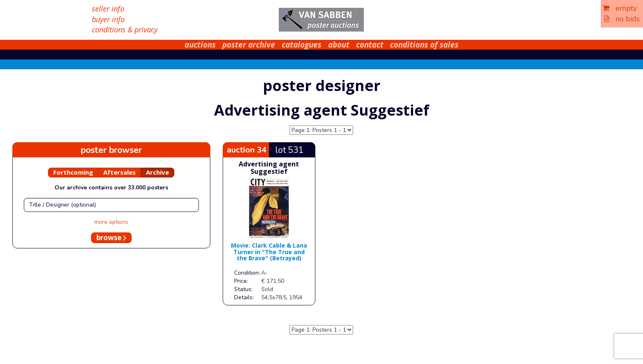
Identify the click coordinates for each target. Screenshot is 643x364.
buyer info (108, 19)
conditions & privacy (125, 30)
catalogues (302, 45)
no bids (622, 19)
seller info (108, 9)
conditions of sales (424, 45)
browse (111, 238)
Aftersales (120, 172)
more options (111, 222)
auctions (200, 45)
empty (620, 8)
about (339, 45)
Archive (157, 172)
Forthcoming (73, 172)
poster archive (249, 45)
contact (370, 45)
